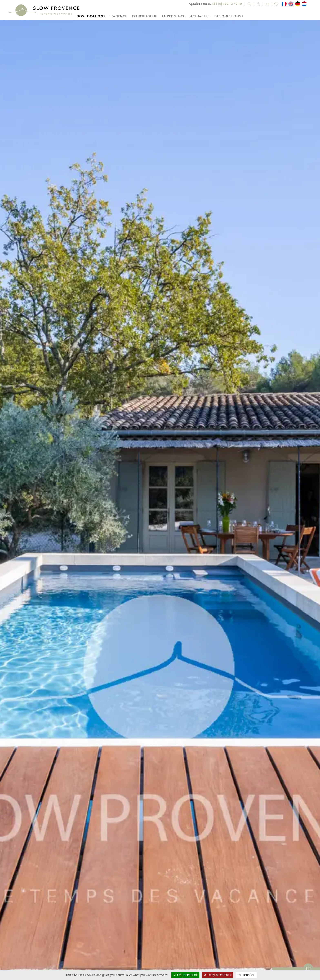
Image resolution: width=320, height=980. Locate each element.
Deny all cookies (218, 975)
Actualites (200, 16)
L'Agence (119, 16)
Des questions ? (229, 16)
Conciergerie (144, 16)
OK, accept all (185, 975)
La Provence (174, 16)
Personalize (246, 975)
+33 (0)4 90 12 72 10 (227, 4)
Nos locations (91, 16)
